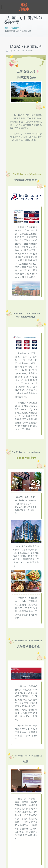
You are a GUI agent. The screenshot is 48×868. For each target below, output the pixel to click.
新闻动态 (15, 28)
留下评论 (29, 51)
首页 (6, 28)
